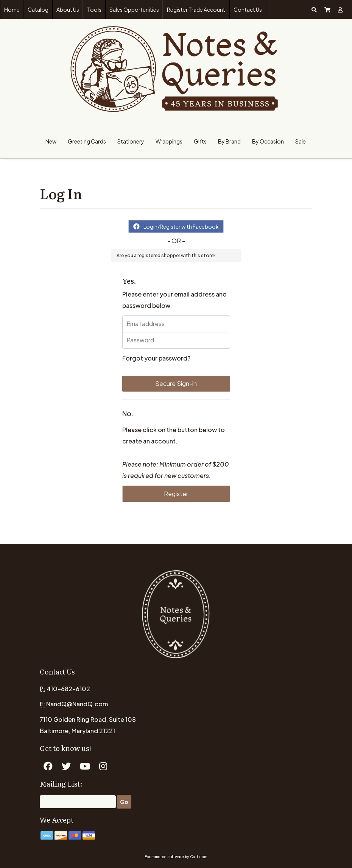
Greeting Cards (87, 141)
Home (12, 9)
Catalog (38, 9)
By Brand (229, 141)
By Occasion (268, 141)
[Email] (78, 802)
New (51, 141)
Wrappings (169, 141)
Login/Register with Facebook (176, 226)
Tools (94, 9)
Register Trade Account (196, 9)
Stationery (131, 141)
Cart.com (199, 857)
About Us (68, 9)
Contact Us (248, 9)
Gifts (200, 141)
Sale (301, 141)
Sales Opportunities (134, 9)
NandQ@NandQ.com (77, 704)
